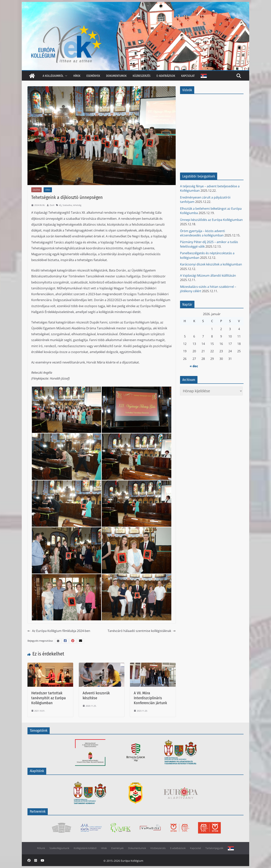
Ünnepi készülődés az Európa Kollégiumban (211, 220)
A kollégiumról (53, 76)
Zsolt (52, 205)
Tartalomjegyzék (214, 848)
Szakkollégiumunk (59, 848)
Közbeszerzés (142, 76)
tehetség (77, 205)
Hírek (77, 76)
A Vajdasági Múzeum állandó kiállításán (208, 275)
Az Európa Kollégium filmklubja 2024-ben (59, 631)
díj (60, 205)
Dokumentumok (116, 76)
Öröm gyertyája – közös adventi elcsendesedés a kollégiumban (202, 233)
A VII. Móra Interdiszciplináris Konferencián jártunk (150, 698)
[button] (65, 76)
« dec (194, 366)
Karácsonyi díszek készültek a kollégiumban (211, 264)
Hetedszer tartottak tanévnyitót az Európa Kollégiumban (49, 698)
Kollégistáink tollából (85, 848)
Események (93, 76)
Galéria (36, 190)
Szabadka (67, 205)
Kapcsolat (188, 76)
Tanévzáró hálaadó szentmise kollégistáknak (142, 631)
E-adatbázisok (166, 76)
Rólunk (41, 848)
